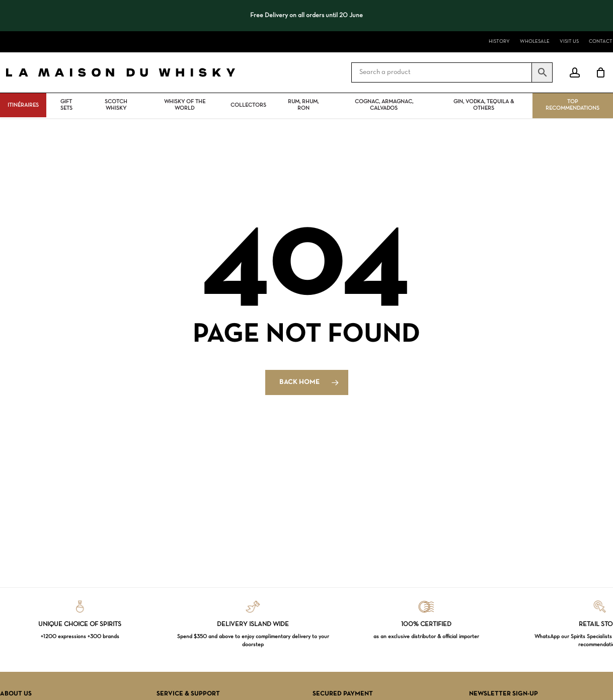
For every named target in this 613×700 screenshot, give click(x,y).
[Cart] (600, 72)
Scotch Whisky (116, 105)
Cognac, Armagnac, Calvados (384, 105)
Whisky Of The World (185, 105)
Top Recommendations (572, 105)
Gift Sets (66, 105)
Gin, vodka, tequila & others (484, 105)
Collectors (248, 105)
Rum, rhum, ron (303, 105)
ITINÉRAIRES (23, 105)
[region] (306, 16)
